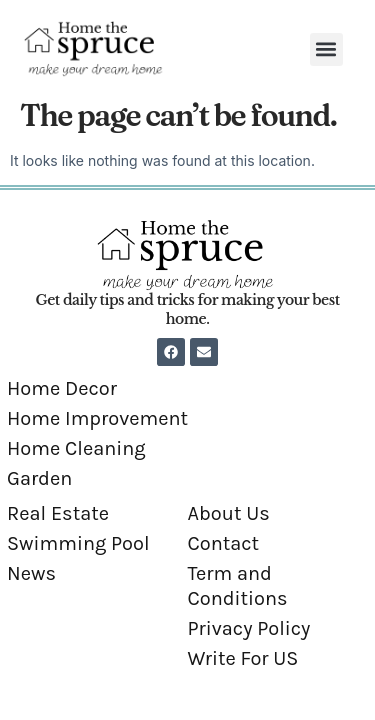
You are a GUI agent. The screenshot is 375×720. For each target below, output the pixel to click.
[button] (326, 49)
